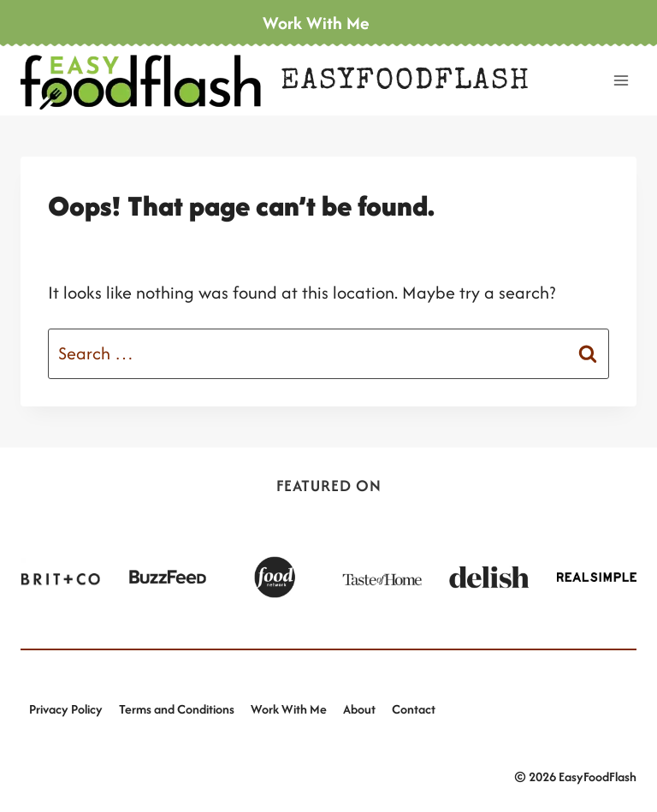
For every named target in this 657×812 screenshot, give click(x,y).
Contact (414, 709)
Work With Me (289, 709)
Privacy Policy (66, 709)
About (359, 709)
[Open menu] (621, 80)
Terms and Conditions (177, 709)
